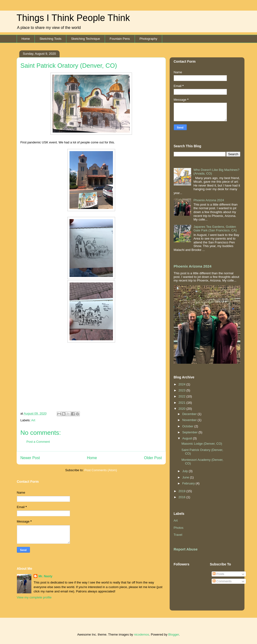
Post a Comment (38, 442)
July (185, 471)
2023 (183, 390)
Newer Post (30, 458)
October (188, 426)
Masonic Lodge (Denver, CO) (202, 444)
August (188, 438)
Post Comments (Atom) (101, 470)
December (190, 414)
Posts (218, 574)
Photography (148, 39)
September (190, 432)
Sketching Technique (86, 39)
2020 (183, 409)
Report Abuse (186, 549)
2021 (183, 403)
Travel (178, 535)
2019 (183, 491)
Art (33, 420)
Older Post (153, 458)
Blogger (174, 634)
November (190, 420)
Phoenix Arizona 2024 (209, 200)
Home (26, 39)
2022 (183, 396)
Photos (179, 528)
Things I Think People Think (73, 18)
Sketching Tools (51, 39)
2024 (183, 384)
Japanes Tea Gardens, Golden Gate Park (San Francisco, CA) (215, 229)
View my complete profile (34, 597)
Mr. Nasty (45, 576)
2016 (183, 497)
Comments (222, 581)
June (186, 477)
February (189, 483)
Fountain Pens (120, 39)
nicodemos (142, 634)
